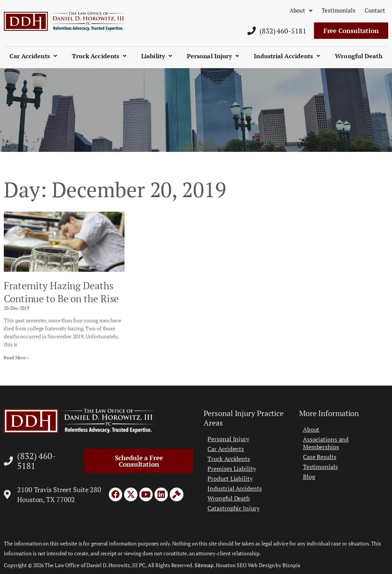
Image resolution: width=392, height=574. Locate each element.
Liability (157, 56)
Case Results (320, 457)
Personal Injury (213, 56)
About (301, 10)
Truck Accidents (99, 56)
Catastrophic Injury (233, 508)
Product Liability (230, 478)
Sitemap (204, 565)
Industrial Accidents (287, 56)
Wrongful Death (359, 56)
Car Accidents (33, 56)
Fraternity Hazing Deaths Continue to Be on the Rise (61, 292)
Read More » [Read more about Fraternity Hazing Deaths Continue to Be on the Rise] (16, 358)
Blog (309, 477)
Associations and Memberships (326, 443)
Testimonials (339, 10)
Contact (375, 10)
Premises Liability (232, 469)
